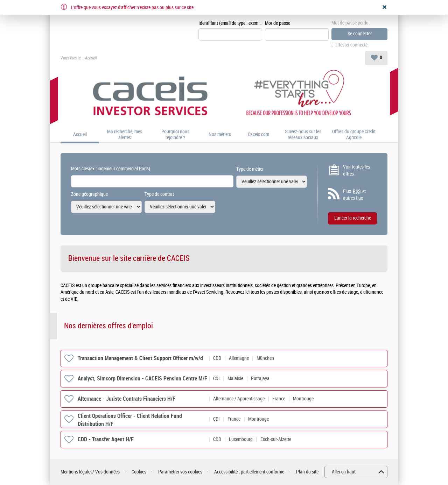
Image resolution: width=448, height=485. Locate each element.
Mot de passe (278, 23)
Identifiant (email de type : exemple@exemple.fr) (230, 23)
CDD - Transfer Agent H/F (106, 439)
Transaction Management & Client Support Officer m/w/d (140, 358)
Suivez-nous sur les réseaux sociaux (303, 135)
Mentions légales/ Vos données (90, 472)
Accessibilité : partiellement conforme (249, 472)
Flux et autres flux (354, 195)
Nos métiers (220, 135)
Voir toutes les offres (356, 170)
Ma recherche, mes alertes (125, 135)
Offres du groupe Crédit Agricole (354, 135)
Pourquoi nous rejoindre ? (175, 135)
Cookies (139, 472)
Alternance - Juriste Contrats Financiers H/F (127, 399)
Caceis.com (258, 135)
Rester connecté (352, 45)
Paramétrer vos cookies (180, 472)
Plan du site (307, 472)
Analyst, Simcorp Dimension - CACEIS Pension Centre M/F (142, 379)
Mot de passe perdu (350, 23)
